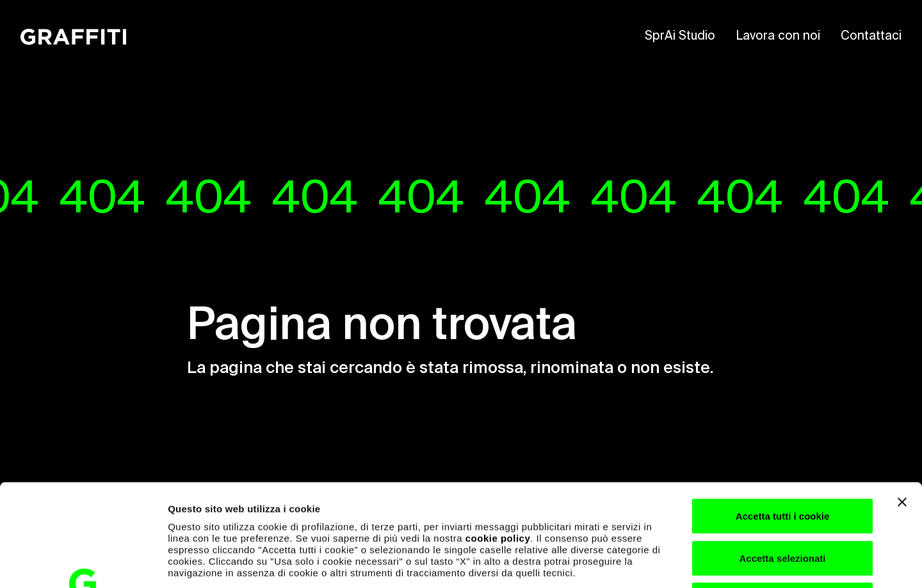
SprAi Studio (680, 36)
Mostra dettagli (674, 563)
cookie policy (498, 442)
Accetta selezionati (782, 462)
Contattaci (871, 36)
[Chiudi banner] (902, 406)
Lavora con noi (778, 36)
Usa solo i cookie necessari (782, 504)
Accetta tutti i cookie (783, 420)
